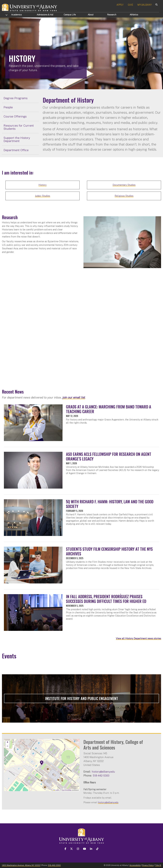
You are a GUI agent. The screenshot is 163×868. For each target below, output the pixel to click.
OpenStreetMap (67, 790)
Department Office (16, 150)
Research (112, 15)
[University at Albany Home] (30, 7)
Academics (16, 15)
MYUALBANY (145, 5)
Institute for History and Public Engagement (81, 698)
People (8, 107)
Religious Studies (124, 196)
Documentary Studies (124, 185)
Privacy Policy (148, 865)
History (43, 185)
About (91, 15)
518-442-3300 (54, 865)
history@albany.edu (103, 772)
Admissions (45, 15)
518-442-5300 (101, 776)
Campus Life (70, 15)
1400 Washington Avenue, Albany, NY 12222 (21, 865)
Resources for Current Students (19, 127)
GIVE (131, 5)
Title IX (158, 865)
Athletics (134, 15)
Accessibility (135, 865)
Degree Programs (15, 98)
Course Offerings (15, 116)
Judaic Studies (43, 196)
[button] (42, 763)
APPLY (120, 5)
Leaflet (56, 790)
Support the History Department (17, 139)
